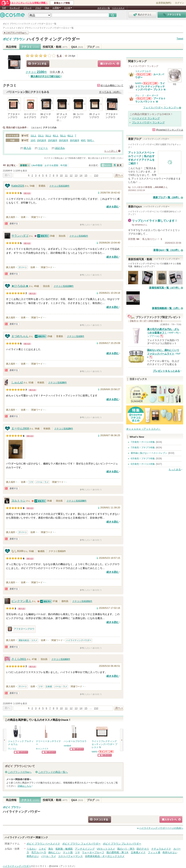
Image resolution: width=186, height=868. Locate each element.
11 (66, 175)
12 (71, 175)
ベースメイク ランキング (146, 118)
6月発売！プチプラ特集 (143, 459)
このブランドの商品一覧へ (53, 772)
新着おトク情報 (62, 3)
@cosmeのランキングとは (169, 130)
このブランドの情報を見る (16, 33)
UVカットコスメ (106, 849)
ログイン (180, 3)
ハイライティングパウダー (79, 640)
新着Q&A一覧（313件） (167, 250)
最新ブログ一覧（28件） (167, 197)
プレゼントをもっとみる (166, 371)
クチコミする (38, 64)
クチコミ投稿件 (59, 186)
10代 (33, 140)
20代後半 (53, 140)
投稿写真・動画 (55, 47)
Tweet (180, 39)
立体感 (49, 686)
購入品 (27, 148)
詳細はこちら (24, 786)
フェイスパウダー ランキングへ (161, 108)
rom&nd (67, 746)
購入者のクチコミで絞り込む (46, 76)
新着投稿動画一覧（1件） (166, 308)
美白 (51, 849)
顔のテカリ (143, 849)
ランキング (15, 8)
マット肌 (68, 852)
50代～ (91, 140)
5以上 (63, 136)
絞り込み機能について (112, 85)
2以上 (41, 136)
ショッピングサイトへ (109, 64)
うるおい (32, 849)
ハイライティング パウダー (53, 39)
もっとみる (175, 469)
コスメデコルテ (143, 71)
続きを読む (113, 207)
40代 (83, 140)
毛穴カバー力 (39, 852)
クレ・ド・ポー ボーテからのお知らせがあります (143, 98)
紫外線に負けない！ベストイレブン (149, 453)
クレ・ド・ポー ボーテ (147, 95)
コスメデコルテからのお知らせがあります (143, 74)
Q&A (47, 8)
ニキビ (42, 849)
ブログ (38, 8)
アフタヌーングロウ (21, 629)
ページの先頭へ (161, 828)
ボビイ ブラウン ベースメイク (43, 844)
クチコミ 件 (36, 72)
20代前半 (42, 140)
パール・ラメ (42, 482)
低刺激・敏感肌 (64, 849)
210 (96, 175)
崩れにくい (54, 852)
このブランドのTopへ (20, 772)
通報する (12, 223)
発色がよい (33, 856)
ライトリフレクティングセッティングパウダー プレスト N (150, 86)
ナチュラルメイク (161, 849)
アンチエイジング (85, 849)
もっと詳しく (111, 151)
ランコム (12, 749)
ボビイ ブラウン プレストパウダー (122, 844)
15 (86, 175)
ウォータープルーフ (93, 852)
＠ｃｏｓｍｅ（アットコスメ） (143, 429)
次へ (119, 175)
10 (61, 175)
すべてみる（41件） (110, 92)
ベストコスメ (118, 8)
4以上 (56, 136)
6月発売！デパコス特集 (143, 464)
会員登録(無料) (164, 3)
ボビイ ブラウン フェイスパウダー (81, 844)
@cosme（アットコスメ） (63, 866)
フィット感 (154, 852)
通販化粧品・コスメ (28, 640)
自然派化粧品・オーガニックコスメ (105, 856)
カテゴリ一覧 (104, 8)
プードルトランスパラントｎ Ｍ (150, 100)
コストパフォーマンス (70, 856)
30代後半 (75, 140)
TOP (4, 8)
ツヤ (31, 482)
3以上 (48, 136)
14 (81, 175)
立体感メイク (138, 852)
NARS (95, 752)
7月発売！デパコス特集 (143, 442)
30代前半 (64, 140)
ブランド (28, 8)
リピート (43, 148)
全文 (118, 165)
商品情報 (11, 47)
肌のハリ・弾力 (126, 849)
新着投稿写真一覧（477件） (165, 288)
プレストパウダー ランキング (148, 122)
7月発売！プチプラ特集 (143, 448)
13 (76, 175)
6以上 (70, 136)
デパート (23, 267)
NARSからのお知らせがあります (106, 752)
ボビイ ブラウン (14, 39)
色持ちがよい (170, 852)
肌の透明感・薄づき (118, 852)
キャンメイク (42, 749)
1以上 (33, 136)
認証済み (60, 148)
